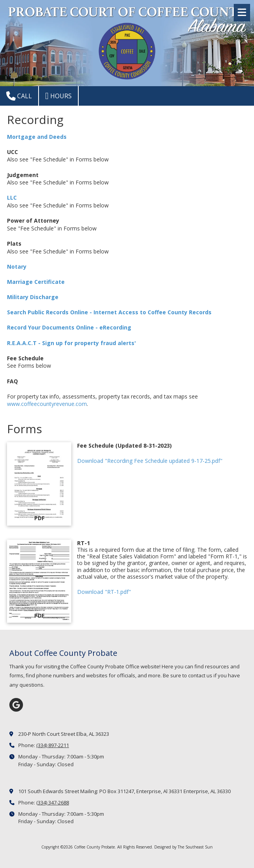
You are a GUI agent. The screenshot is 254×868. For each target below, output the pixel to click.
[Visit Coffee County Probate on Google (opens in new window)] (16, 705)
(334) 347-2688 (53, 802)
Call (19, 96)
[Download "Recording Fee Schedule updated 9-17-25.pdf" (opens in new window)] (39, 484)
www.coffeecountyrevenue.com (47, 404)
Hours (58, 96)
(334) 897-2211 (53, 745)
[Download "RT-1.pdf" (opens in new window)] (39, 581)
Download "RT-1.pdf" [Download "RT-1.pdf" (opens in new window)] (104, 592)
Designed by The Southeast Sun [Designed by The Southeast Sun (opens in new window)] (183, 847)
